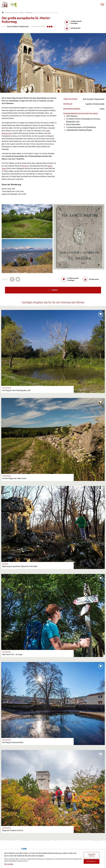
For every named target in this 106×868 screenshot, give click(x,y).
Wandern (21, 13)
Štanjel (24, 166)
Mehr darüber (9, 864)
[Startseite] (5, 5)
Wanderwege (29, 13)
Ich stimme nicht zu (92, 855)
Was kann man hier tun (12, 13)
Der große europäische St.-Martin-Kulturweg (46, 13)
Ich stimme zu (92, 861)
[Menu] (102, 5)
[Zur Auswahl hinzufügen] (75, 22)
